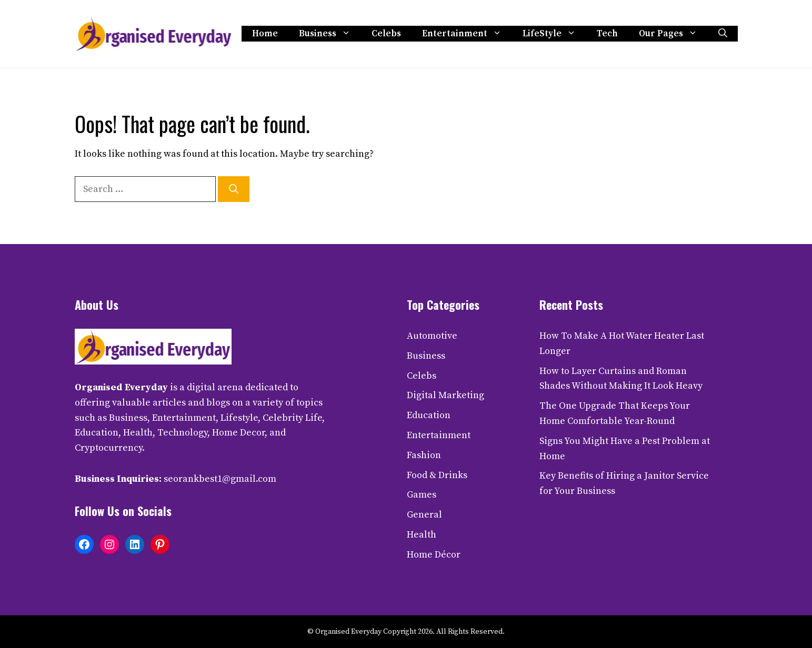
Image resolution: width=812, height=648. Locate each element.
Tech (607, 34)
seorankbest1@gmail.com (220, 479)
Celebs (386, 34)
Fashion (424, 455)
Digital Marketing (445, 395)
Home (265, 34)
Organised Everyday (121, 387)
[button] (723, 34)
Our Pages (673, 34)
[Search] (234, 189)
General (424, 515)
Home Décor (434, 555)
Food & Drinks (437, 475)
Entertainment (467, 34)
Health (422, 535)
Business (330, 34)
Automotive (432, 336)
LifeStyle (554, 34)
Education (429, 415)
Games (422, 495)
